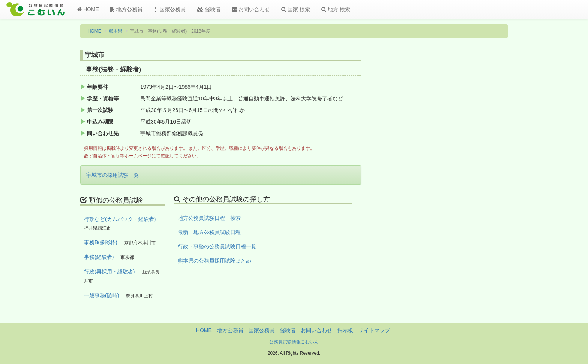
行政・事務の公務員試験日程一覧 (217, 246)
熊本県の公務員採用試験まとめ (214, 261)
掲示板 (345, 330)
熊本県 (115, 31)
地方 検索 (336, 9)
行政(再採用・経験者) (109, 272)
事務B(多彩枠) (101, 242)
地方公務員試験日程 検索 (209, 218)
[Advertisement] (459, 173)
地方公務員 (126, 9)
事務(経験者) (99, 257)
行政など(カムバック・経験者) (120, 219)
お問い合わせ (251, 9)
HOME (88, 9)
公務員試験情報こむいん (294, 342)
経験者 (209, 9)
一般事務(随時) (101, 295)
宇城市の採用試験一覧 (112, 175)
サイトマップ (374, 330)
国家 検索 (296, 9)
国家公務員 (170, 9)
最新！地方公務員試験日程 (209, 232)
